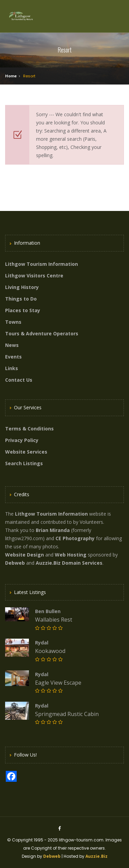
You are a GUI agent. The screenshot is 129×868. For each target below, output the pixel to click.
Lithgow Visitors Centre (34, 276)
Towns (13, 322)
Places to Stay (23, 310)
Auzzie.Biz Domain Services (69, 563)
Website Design (25, 555)
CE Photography (75, 538)
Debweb (52, 856)
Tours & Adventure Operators (42, 333)
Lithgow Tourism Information (42, 264)
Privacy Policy (22, 440)
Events (13, 357)
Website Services (26, 452)
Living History (22, 287)
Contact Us (19, 380)
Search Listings (24, 463)
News (12, 345)
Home (11, 76)
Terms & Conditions (29, 429)
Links (12, 368)
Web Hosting (71, 555)
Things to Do (21, 299)
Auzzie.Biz (96, 856)
